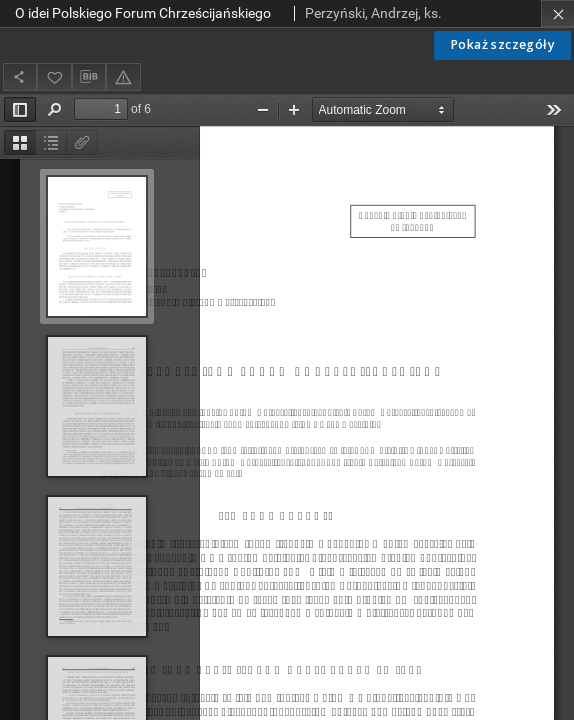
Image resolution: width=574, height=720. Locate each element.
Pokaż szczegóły (502, 44)
